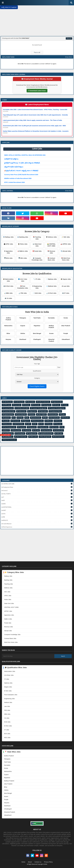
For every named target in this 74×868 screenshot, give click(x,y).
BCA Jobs (57, 405)
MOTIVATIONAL (19, 424)
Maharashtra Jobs (38, 421)
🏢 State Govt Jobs (37, 245)
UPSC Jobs (59, 433)
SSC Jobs (37, 430)
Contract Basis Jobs (9, 411)
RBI (63, 427)
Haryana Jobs (53, 414)
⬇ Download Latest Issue (37, 91)
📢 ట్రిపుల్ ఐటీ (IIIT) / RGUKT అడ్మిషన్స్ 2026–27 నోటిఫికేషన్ (21, 171)
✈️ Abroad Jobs (66, 251)
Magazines (26, 421)
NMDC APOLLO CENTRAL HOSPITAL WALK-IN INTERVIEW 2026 (25, 155)
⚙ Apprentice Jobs (8, 252)
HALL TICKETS (42, 414)
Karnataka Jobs (55, 418)
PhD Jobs (49, 424)
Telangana (23, 318)
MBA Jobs (49, 421)
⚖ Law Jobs (66, 286)
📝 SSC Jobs (66, 237)
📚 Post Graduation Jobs (23, 287)
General (32, 414)
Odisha (23, 333)
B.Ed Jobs (27, 405)
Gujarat (23, 326)
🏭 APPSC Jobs (66, 244)
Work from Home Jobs (10, 440)
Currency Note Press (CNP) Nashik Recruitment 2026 (21, 175)
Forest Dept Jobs (22, 414)
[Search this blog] (28, 656)
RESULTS (7, 430)
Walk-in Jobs (34, 437)
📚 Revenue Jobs (51, 252)
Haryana (8, 339)
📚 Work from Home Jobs (66, 259)
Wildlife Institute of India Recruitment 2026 (18, 178)
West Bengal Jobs (46, 437)
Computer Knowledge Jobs (39, 408)
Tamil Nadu (37, 318)
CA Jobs (65, 405)
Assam (51, 333)
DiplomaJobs (44, 411)
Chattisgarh (37, 339)
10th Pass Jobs (8, 402)
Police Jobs (59, 424)
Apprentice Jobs (58, 402)
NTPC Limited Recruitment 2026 (14, 182)
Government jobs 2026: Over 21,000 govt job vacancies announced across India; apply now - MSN (34, 126)
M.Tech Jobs (16, 421)
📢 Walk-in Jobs (23, 251)
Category (37, 378)
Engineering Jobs (9, 414)
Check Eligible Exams (37, 386)
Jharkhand (23, 339)
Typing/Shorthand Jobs (47, 433)
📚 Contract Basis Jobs (51, 259)
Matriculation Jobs (10, 671)
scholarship (27, 430)
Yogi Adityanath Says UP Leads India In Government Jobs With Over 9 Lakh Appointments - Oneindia (35, 115)
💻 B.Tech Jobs (8, 286)
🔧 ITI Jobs (37, 279)
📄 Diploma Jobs (51, 279)
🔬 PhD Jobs (23, 293)
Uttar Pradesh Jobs (21, 437)
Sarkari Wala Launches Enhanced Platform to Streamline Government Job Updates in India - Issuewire (36, 131)
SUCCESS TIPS (59, 430)
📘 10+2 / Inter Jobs (23, 280)
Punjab (66, 333)
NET (35, 424)
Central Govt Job (8, 408)
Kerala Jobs (66, 418)
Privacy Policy (48, 862)
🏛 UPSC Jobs (8, 244)
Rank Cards (55, 427)
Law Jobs (6, 421)
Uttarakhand (66, 339)
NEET (29, 424)
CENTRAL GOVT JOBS (22, 408)
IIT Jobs (63, 414)
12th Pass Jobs (20, 402)
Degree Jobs (33, 411)
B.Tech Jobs (37, 405)
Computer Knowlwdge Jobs (57, 408)
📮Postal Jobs (37, 251)
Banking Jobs (47, 405)
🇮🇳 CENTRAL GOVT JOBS (51, 245)
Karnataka (51, 318)
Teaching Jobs (21, 433)
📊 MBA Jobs (8, 293)
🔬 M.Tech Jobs (51, 293)
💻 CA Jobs (8, 298)
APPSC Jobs (7, 405)
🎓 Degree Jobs (66, 279)
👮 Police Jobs (23, 244)
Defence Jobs (22, 411)
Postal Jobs (22, 427)
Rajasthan (37, 326)
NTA (42, 424)
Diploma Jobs (8, 683)
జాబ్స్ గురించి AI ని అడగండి (9, 7)
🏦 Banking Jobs (23, 237)
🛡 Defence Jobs (51, 237)
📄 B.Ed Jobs (37, 293)
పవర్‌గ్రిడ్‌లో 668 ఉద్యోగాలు (11, 159)
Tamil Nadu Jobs (8, 433)
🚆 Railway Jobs (8, 237)
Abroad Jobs (31, 402)
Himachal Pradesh (51, 340)
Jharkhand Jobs (36, 418)
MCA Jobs (59, 421)
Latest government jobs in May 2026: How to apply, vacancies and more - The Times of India (32, 120)
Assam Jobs (17, 405)
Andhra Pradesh (8, 319)
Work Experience (59, 437)
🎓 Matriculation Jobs (8, 280)
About (30, 862)
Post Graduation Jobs (10, 427)
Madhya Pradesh (51, 327)
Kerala (66, 318)
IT (14, 418)
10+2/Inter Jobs (9, 675)
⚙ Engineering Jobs (37, 287)
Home (23, 862)
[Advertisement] (37, 21)
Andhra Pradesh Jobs (44, 402)
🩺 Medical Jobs (51, 286)
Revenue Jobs (17, 430)
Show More (69, 57)
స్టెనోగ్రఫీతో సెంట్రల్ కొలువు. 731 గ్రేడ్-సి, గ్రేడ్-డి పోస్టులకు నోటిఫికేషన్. (22, 163)
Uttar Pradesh (66, 326)
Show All (69, 38)
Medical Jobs (8, 424)
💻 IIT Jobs (66, 293)
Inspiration (7, 418)
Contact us (38, 862)
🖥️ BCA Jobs (8, 258)
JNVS (46, 418)
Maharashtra (8, 326)
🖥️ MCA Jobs (23, 258)
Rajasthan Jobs (44, 427)
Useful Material (8, 437)
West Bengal (37, 333)
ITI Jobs (21, 418)
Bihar (8, 333)
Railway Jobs (32, 427)
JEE (28, 418)
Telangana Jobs (32, 433)
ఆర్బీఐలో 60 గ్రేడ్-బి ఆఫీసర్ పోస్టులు (14, 167)
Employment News (56, 411)
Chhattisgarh (8, 809)
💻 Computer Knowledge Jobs (37, 259)
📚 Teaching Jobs (37, 238)
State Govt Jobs (47, 430)
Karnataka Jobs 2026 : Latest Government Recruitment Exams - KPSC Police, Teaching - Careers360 (35, 110)
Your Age (37, 364)
